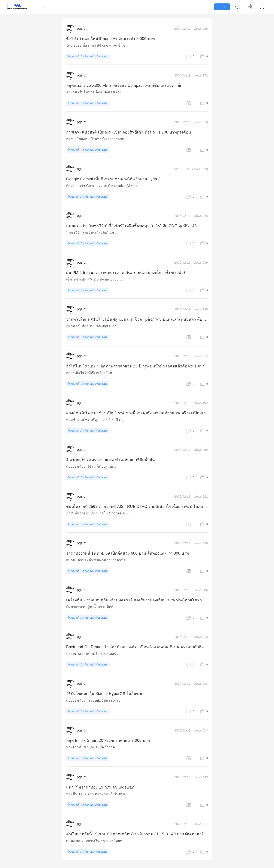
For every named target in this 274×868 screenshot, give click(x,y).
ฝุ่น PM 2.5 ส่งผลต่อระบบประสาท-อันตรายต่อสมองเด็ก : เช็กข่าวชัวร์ (126, 273)
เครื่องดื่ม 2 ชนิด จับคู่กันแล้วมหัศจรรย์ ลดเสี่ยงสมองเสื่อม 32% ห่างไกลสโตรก (134, 600)
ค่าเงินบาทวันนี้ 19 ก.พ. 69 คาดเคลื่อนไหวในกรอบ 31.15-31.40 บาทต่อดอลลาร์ (135, 834)
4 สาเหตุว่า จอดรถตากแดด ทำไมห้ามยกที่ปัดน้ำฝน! (111, 460)
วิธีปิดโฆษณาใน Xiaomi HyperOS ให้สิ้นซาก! (105, 694)
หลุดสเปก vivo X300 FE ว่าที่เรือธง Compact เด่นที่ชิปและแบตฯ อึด (124, 85)
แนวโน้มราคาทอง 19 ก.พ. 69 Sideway (100, 787)
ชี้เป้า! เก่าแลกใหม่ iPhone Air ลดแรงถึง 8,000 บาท (111, 39)
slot (44, 7)
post (222, 7)
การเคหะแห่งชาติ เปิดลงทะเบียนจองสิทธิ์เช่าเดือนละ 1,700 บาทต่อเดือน (129, 132)
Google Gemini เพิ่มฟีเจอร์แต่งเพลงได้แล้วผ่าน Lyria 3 (113, 179)
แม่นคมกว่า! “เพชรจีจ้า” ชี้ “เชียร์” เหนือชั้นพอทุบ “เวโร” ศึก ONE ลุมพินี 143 (131, 226)
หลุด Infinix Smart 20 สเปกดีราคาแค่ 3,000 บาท (108, 740)
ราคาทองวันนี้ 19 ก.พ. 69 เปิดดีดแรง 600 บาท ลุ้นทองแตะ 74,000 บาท (127, 553)
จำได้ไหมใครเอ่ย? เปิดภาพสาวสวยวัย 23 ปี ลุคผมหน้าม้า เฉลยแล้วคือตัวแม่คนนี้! (136, 366)
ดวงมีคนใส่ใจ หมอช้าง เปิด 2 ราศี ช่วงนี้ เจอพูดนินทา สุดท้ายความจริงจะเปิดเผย (136, 413)
